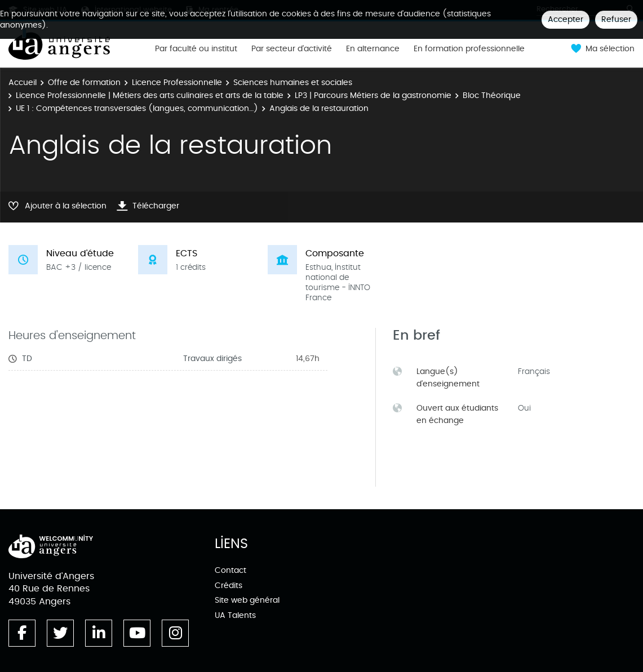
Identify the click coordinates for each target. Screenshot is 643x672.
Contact (230, 570)
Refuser (616, 19)
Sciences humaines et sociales (293, 83)
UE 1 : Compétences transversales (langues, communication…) (137, 108)
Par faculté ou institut (196, 49)
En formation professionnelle (469, 49)
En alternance (373, 49)
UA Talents (235, 615)
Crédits (229, 586)
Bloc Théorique (492, 95)
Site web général (247, 600)
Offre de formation (84, 83)
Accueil (23, 83)
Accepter (566, 19)
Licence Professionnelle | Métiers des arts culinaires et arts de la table (150, 95)
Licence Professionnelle (177, 83)
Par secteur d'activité (292, 49)
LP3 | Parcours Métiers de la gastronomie (373, 95)
